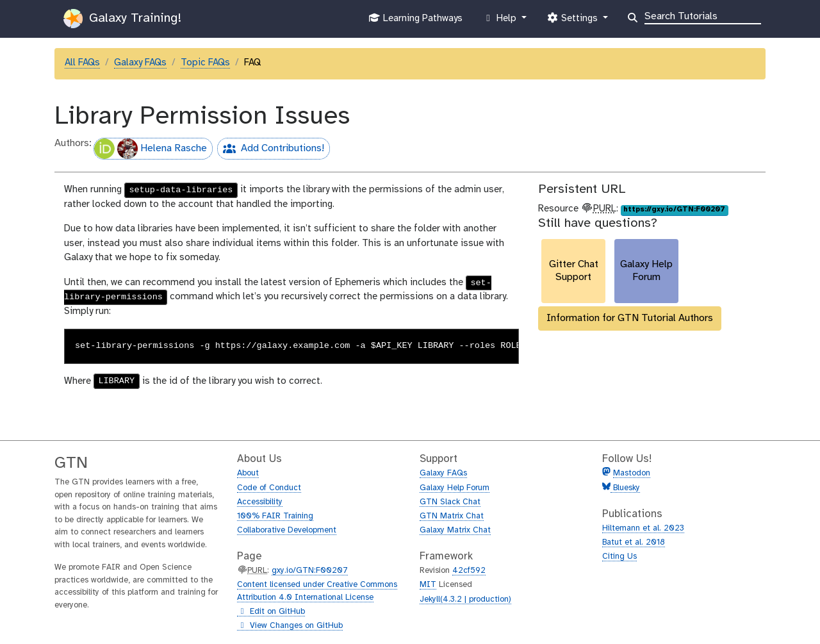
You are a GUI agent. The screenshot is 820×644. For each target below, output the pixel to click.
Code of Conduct (269, 488)
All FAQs (82, 63)
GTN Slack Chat (450, 502)
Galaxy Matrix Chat (455, 530)
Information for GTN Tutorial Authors (630, 318)
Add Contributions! (271, 150)
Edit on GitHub (271, 612)
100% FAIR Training (275, 516)
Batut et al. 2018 (634, 542)
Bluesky (625, 488)
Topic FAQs (205, 63)
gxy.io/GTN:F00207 (310, 571)
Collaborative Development (287, 530)
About (248, 473)
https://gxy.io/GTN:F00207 (674, 210)
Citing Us (619, 557)
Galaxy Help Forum (455, 488)
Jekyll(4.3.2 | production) (465, 599)
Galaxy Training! (122, 19)
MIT (428, 585)
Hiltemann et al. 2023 (643, 528)
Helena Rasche (151, 149)
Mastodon (632, 473)
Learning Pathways (415, 21)
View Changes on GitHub (290, 626)
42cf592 (469, 571)
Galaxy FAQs (140, 63)
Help (501, 21)
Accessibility (260, 502)
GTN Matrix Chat (452, 516)
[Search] (703, 15)
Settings (573, 21)
